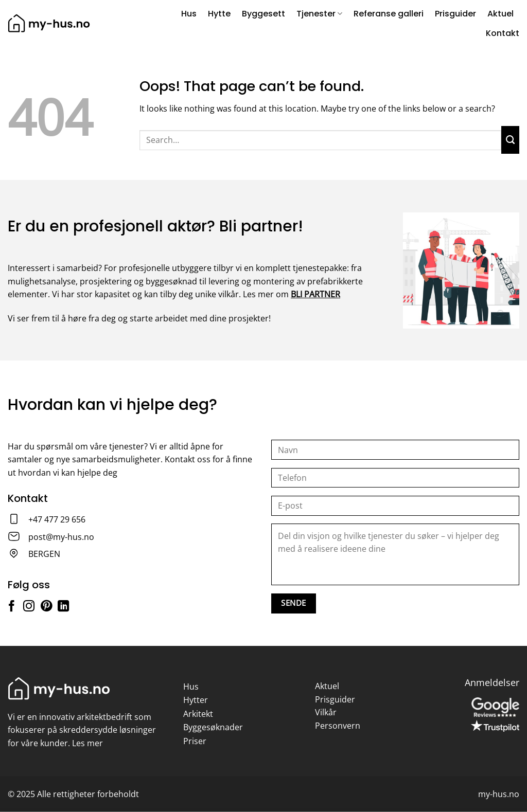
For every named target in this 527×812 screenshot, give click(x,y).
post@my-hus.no (61, 537)
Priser (195, 741)
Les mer (87, 743)
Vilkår (326, 712)
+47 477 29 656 (57, 519)
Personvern (338, 726)
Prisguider (455, 14)
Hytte (219, 14)
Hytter (196, 700)
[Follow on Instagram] (29, 607)
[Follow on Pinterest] (46, 607)
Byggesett (263, 14)
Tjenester (319, 14)
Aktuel (500, 14)
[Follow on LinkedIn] (63, 607)
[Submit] (510, 140)
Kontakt (503, 33)
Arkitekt (198, 714)
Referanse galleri (389, 14)
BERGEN (44, 554)
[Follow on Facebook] (11, 607)
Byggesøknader (213, 727)
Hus (189, 14)
